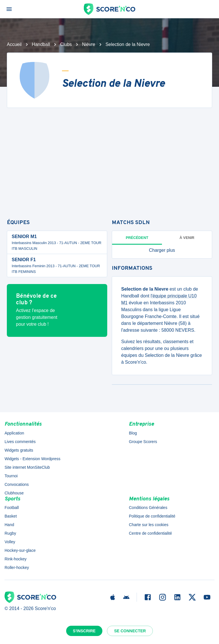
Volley (10, 542)
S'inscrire (84, 631)
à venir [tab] (187, 238)
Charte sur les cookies (149, 525)
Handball (41, 44)
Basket (11, 516)
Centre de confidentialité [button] (150, 533)
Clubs (66, 44)
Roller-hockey (17, 567)
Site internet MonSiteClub (27, 467)
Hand (9, 525)
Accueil (14, 44)
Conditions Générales (148, 508)
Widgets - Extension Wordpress (33, 459)
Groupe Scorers (143, 442)
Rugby (10, 533)
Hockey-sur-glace (20, 550)
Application (14, 433)
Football (12, 508)
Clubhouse (14, 493)
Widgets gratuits (19, 450)
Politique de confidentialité (152, 516)
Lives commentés (20, 442)
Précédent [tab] (137, 238)
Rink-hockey (16, 559)
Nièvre (89, 44)
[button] (162, 250)
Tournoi (11, 476)
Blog (133, 433)
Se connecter (130, 631)
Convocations (17, 484)
